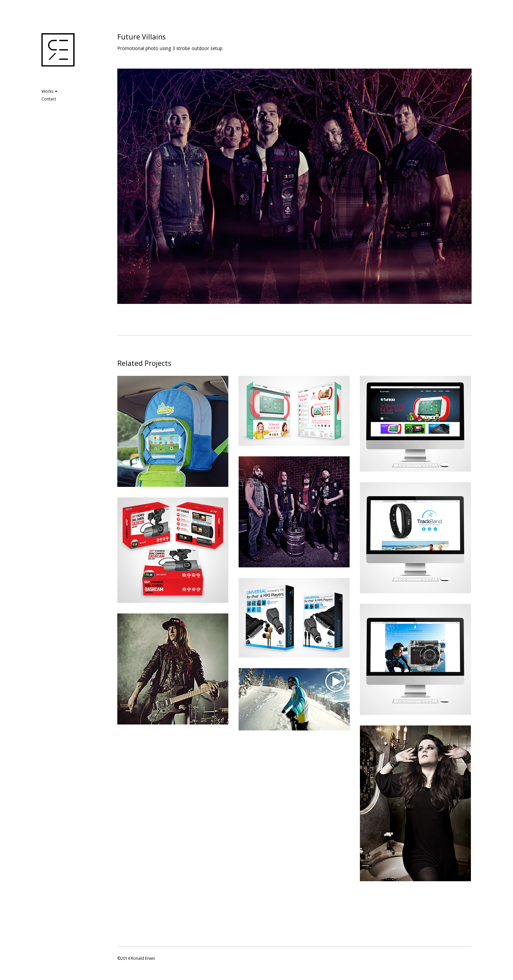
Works (49, 91)
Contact (49, 99)
